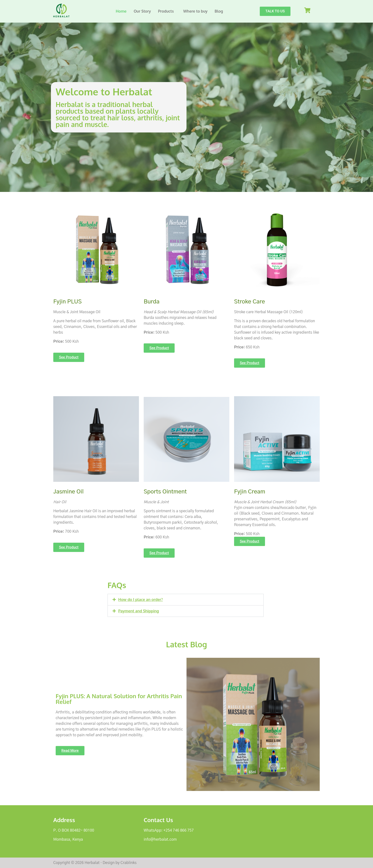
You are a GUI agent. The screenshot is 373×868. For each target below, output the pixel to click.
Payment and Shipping (139, 611)
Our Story (142, 11)
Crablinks (129, 863)
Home (121, 11)
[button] (167, 11)
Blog (219, 11)
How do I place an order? (140, 600)
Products (166, 11)
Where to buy (195, 11)
